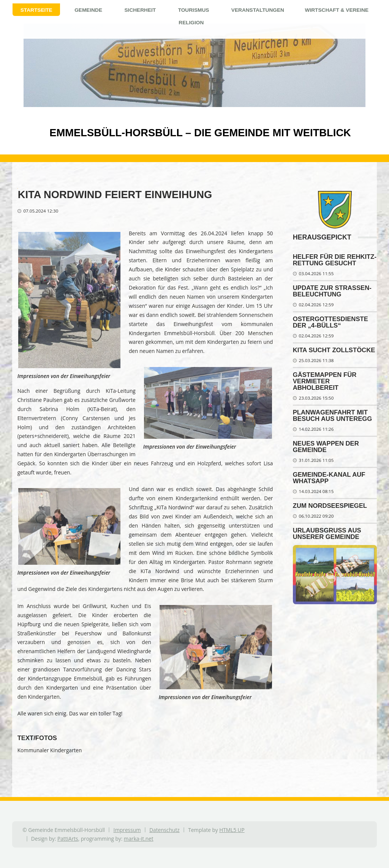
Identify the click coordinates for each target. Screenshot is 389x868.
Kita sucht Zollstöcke (334, 350)
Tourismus (194, 10)
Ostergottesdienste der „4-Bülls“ (330, 322)
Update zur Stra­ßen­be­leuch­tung (332, 291)
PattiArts (68, 839)
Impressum (127, 830)
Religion (191, 23)
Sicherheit (140, 10)
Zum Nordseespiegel (330, 506)
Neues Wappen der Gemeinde (326, 447)
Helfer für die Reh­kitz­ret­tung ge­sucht (335, 260)
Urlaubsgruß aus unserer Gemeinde (327, 534)
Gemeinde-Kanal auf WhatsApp (329, 478)
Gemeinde (88, 10)
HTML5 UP (232, 830)
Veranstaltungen (258, 10)
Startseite (36, 10)
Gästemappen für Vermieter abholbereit (325, 381)
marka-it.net (139, 839)
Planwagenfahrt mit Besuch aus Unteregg (333, 416)
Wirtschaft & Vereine (337, 10)
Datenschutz (164, 830)
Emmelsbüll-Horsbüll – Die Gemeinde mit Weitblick (187, 133)
